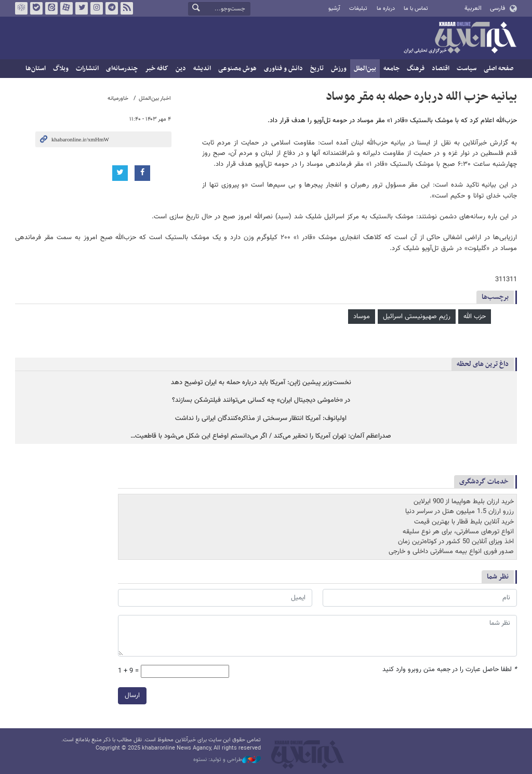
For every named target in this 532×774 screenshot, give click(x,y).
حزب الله (475, 317)
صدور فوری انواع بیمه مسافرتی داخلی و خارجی (451, 552)
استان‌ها (36, 69)
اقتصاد (441, 69)
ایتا (51, 8)
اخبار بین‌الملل (155, 99)
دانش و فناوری (283, 69)
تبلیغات (358, 9)
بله (36, 8)
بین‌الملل (365, 69)
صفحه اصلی (498, 69)
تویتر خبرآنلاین (82, 8)
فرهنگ (416, 69)
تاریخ (317, 69)
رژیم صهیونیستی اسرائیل (417, 317)
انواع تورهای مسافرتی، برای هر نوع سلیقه (458, 532)
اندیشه (202, 69)
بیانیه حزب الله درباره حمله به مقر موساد (421, 97)
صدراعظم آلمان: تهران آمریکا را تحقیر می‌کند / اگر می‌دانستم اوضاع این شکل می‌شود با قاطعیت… (261, 436)
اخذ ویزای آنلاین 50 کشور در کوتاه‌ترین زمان (456, 542)
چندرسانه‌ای (122, 69)
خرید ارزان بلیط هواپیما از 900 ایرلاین (464, 502)
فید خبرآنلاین (127, 8)
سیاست (467, 69)
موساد (362, 317)
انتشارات (87, 69)
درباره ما (386, 9)
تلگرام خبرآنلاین (112, 8)
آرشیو (334, 9)
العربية (473, 8)
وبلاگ (61, 69)
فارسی (497, 8)
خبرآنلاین (460, 38)
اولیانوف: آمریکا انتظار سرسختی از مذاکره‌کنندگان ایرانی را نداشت (261, 419)
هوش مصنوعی (237, 69)
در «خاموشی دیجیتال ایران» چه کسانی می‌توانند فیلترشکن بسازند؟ (261, 401)
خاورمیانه (118, 99)
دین (181, 69)
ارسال (132, 695)
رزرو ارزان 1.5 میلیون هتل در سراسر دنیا (460, 511)
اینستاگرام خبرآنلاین (97, 8)
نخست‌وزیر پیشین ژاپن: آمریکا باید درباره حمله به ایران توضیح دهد (261, 383)
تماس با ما (416, 9)
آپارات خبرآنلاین (66, 8)
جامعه (391, 69)
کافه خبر (157, 69)
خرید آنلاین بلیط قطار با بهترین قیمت (464, 521)
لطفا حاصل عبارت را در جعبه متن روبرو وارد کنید (450, 669)
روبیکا (21, 8)
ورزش (339, 69)
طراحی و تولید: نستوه (227, 760)
